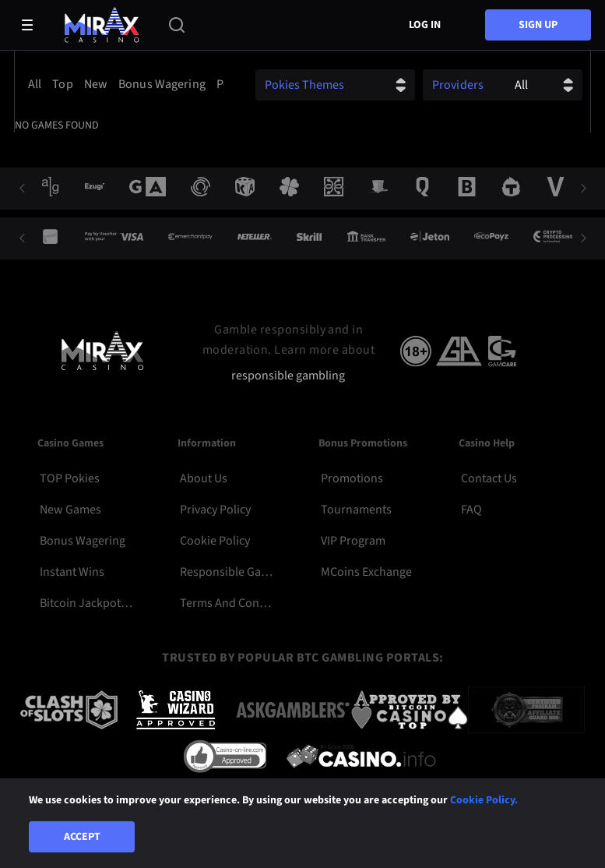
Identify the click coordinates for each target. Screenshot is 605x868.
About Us (204, 478)
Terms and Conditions (227, 603)
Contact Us (489, 478)
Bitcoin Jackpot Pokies (87, 603)
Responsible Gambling (227, 572)
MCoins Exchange (366, 572)
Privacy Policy (215, 510)
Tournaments (356, 510)
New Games (70, 510)
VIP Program (353, 541)
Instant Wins (72, 572)
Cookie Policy (215, 541)
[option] (37, 84)
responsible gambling (288, 376)
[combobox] (123, 84)
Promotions (352, 478)
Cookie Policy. (484, 800)
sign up (538, 25)
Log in (425, 25)
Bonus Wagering (83, 541)
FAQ (471, 510)
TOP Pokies (70, 478)
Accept (82, 837)
